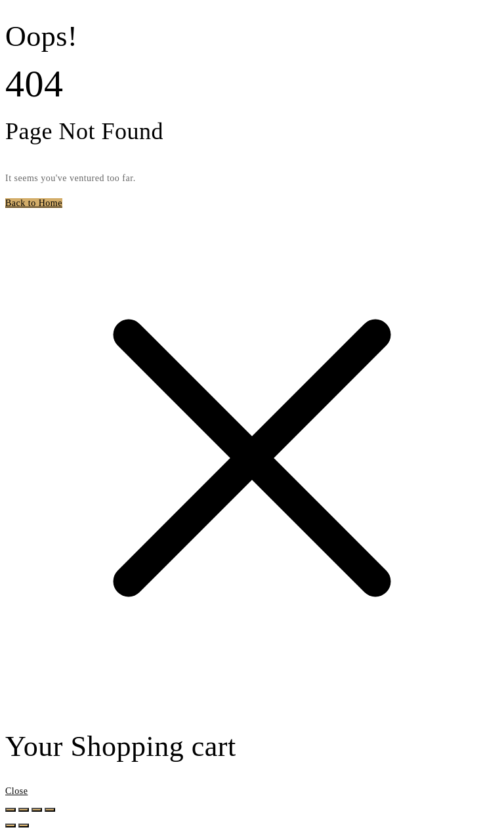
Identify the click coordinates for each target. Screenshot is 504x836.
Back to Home (34, 203)
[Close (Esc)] (50, 810)
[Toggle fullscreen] (24, 810)
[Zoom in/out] (10, 810)
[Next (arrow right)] (24, 826)
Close (16, 791)
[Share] (37, 810)
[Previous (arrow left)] (10, 826)
